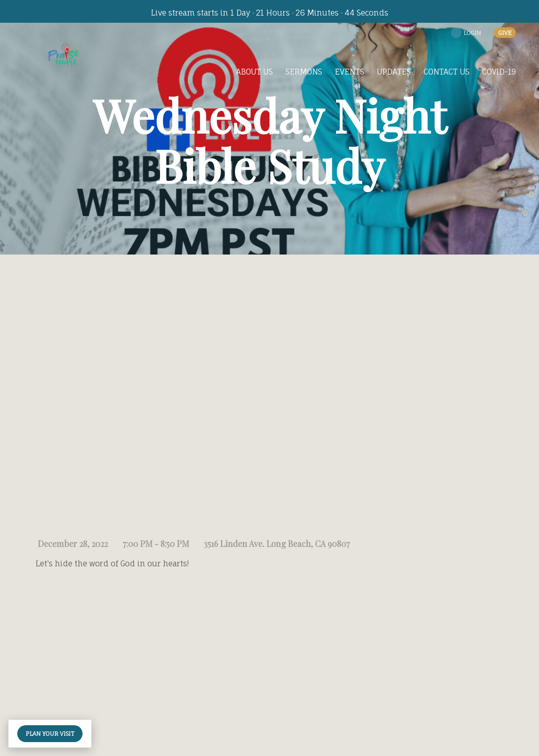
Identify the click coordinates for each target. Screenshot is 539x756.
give (505, 33)
